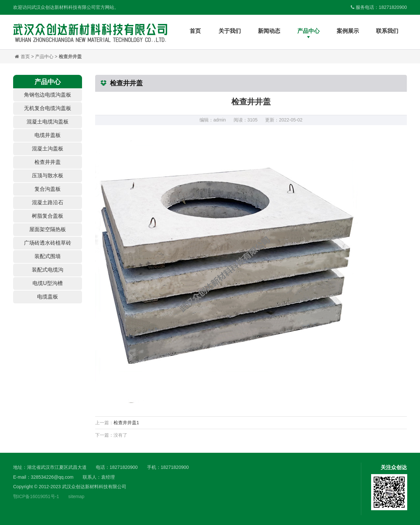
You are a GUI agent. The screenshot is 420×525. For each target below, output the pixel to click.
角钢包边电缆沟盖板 (48, 95)
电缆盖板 (48, 297)
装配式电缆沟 (48, 270)
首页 (25, 56)
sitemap (76, 496)
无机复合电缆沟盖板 (48, 108)
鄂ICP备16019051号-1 (36, 496)
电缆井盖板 (48, 135)
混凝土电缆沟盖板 (48, 122)
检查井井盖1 (126, 423)
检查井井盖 (70, 56)
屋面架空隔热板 (48, 229)
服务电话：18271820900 (379, 7)
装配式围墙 (48, 256)
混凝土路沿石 (48, 202)
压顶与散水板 (48, 175)
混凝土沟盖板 (48, 149)
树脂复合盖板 (48, 216)
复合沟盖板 (48, 189)
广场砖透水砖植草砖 (48, 243)
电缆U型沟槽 (48, 283)
